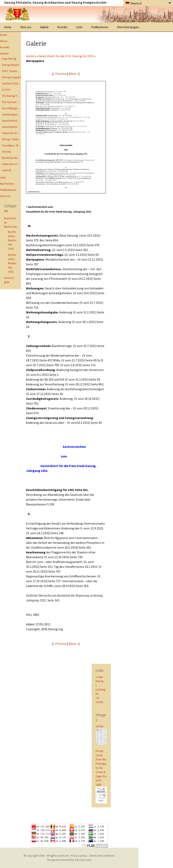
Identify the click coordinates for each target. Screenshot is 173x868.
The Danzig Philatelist (11, 96)
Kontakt (62, 27)
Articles (7, 152)
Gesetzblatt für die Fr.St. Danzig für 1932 (66, 56)
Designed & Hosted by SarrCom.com (69, 860)
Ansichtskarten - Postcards (11, 121)
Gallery (31, 56)
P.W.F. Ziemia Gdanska (11, 71)
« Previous (60, 74)
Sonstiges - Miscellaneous (11, 145)
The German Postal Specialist (11, 102)
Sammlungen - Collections (11, 114)
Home (8, 27)
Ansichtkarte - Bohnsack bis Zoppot (11, 127)
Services (5, 196)
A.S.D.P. (6, 90)
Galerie (44, 27)
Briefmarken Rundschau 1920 (12, 240)
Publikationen (100, 27)
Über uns (26, 27)
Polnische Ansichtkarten (11, 133)
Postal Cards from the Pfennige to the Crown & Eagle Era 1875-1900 (101, 768)
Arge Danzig (9, 59)
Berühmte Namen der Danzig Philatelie (11, 158)
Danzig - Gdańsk (11, 139)
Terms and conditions (102, 856)
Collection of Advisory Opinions (11, 164)
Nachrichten (7, 184)
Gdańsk (7, 170)
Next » (74, 74)
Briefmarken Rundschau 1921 (12, 263)
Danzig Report (10, 65)
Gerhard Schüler (11, 83)
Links (79, 27)
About (4, 41)
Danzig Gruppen (11, 77)
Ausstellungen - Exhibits (11, 108)
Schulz (99, 726)
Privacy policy (79, 856)
